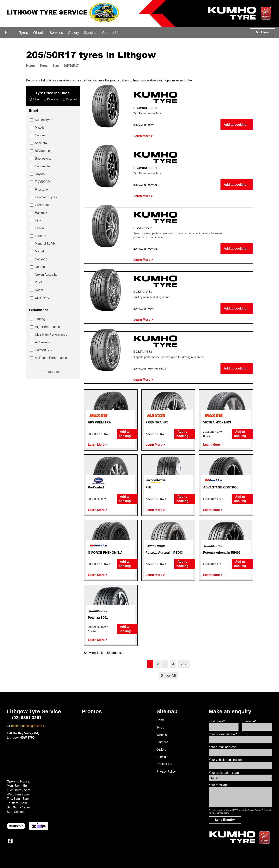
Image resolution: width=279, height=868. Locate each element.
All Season (42, 342)
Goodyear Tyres (46, 197)
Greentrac (42, 205)
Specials (91, 33)
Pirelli (39, 282)
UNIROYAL (43, 298)
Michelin (41, 251)
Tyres (24, 33)
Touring (40, 319)
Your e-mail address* (223, 747)
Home (10, 33)
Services (56, 33)
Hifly (38, 220)
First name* (217, 721)
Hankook (41, 213)
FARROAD (42, 182)
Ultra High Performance (51, 335)
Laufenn (40, 236)
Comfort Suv (43, 350)
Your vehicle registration (225, 760)
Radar (39, 290)
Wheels (39, 33)
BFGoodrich (43, 151)
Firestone (41, 189)
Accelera (41, 143)
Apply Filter (53, 372)
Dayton (40, 174)
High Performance (47, 327)
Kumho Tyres (44, 120)
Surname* (249, 721)
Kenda (39, 228)
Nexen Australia (46, 275)
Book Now (263, 32)
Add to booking (237, 125)
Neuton (40, 267)
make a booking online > (28, 726)
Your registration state (224, 773)
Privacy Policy (166, 772)
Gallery (74, 33)
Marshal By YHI (46, 244)
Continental (43, 166)
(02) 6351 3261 (24, 718)
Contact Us (111, 33)
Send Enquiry (225, 820)
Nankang (41, 259)
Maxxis (40, 128)
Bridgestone (43, 159)
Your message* (219, 785)
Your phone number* (223, 734)
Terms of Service (216, 813)
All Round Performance (51, 358)
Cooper (40, 135)
